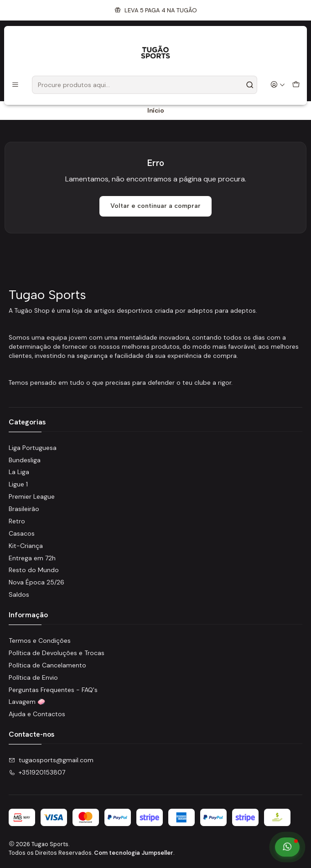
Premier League (32, 496)
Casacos (22, 533)
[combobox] (145, 85)
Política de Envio (33, 677)
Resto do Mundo (34, 570)
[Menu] (15, 85)
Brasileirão (24, 509)
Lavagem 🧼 (27, 702)
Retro (17, 521)
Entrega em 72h (32, 558)
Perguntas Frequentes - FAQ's (53, 690)
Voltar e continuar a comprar (155, 206)
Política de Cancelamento (47, 665)
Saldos (19, 594)
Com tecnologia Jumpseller (134, 853)
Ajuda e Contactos (37, 714)
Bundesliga (25, 460)
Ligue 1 (18, 484)
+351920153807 (37, 772)
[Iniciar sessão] (278, 85)
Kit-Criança (26, 546)
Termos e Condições (40, 641)
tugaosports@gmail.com (51, 760)
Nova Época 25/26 (36, 582)
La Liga (19, 472)
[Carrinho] (296, 85)
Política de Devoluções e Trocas (57, 653)
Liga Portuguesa (33, 448)
